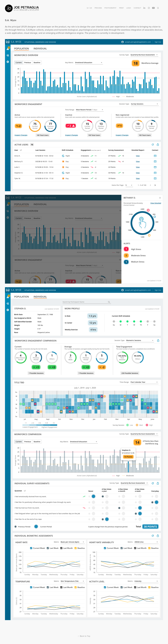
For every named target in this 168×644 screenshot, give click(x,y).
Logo (129, 8)
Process (98, 8)
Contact (137, 8)
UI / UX (89, 8)
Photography (110, 8)
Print (121, 8)
